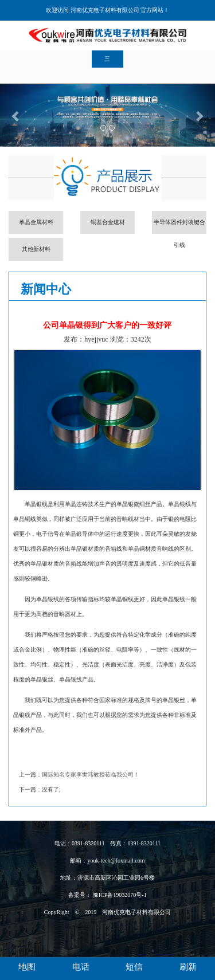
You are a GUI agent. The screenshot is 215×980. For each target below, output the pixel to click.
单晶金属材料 (36, 222)
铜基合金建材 (108, 222)
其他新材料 (36, 249)
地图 (27, 967)
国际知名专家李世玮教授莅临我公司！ (91, 775)
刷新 (188, 967)
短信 (134, 967)
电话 (81, 967)
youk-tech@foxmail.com (116, 861)
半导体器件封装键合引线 (179, 226)
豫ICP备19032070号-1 (119, 895)
